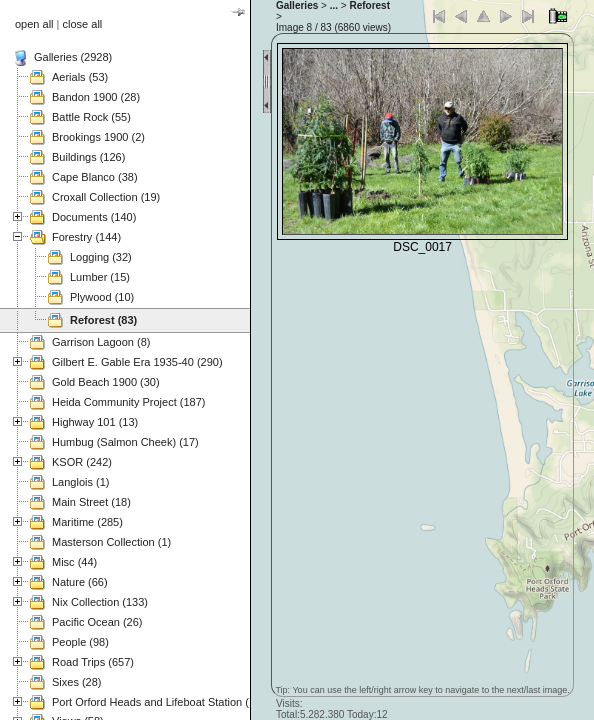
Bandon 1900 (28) (96, 97)
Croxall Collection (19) (106, 197)
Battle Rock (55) (91, 117)
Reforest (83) (103, 320)
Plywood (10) (102, 297)
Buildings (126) (88, 157)
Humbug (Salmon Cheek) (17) (125, 442)
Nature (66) (80, 582)
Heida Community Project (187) (128, 402)
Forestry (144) (86, 237)
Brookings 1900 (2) (98, 137)
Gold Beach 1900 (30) (106, 382)
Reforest (369, 5)
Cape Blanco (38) (95, 177)
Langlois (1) (80, 482)
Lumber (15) (100, 277)
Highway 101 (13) (95, 422)
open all (34, 24)
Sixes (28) (77, 682)
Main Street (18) (91, 502)
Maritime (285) (87, 522)
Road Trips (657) (93, 662)
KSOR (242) (82, 462)
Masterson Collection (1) (111, 542)
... (334, 5)
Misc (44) (74, 562)
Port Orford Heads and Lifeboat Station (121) (161, 702)
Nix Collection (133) (100, 602)
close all (83, 24)
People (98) (80, 642)
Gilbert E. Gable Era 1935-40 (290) (137, 362)
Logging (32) (101, 257)
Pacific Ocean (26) (97, 622)
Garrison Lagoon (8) (101, 342)
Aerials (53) (80, 77)
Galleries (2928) (73, 57)
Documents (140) (94, 217)
